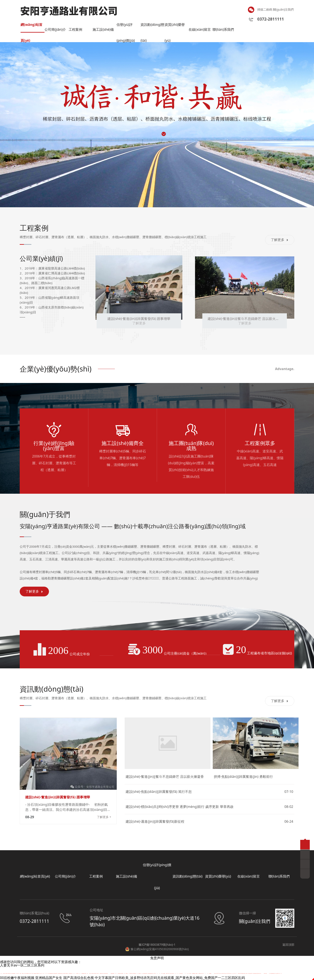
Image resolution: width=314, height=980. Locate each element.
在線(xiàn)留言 (200, 29)
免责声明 (157, 958)
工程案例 (75, 29)
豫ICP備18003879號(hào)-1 (157, 945)
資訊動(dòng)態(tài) (152, 27)
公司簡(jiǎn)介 (55, 29)
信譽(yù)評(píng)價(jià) (126, 27)
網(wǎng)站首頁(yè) (31, 27)
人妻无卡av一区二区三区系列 (22, 965)
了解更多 (280, 240)
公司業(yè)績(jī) (41, 258)
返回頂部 (288, 945)
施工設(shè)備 (103, 29)
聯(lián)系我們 (223, 29)
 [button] (24, 126)
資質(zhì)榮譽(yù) (175, 27)
